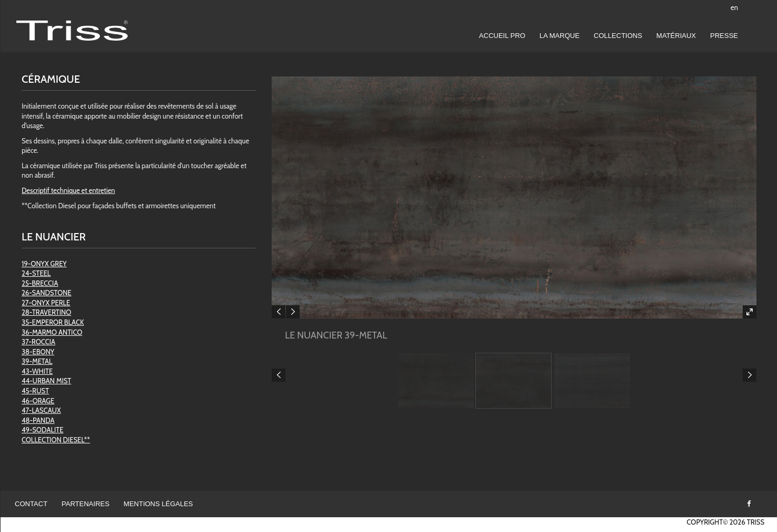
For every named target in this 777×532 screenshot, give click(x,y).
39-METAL (37, 361)
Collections (618, 36)
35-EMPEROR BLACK (53, 322)
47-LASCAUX (41, 410)
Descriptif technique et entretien (68, 190)
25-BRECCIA (40, 283)
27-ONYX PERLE (46, 303)
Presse (724, 36)
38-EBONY (38, 352)
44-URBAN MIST (46, 381)
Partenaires (86, 504)
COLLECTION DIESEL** (56, 440)
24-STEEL (36, 273)
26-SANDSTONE (46, 293)
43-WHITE (37, 371)
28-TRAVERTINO (46, 312)
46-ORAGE (38, 401)
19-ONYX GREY (44, 264)
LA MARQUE (560, 36)
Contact (31, 504)
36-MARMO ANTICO (52, 332)
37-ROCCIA (39, 342)
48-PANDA (38, 420)
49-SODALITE (42, 430)
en (734, 7)
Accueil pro (502, 36)
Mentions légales (158, 504)
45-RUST (35, 391)
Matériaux (676, 36)
